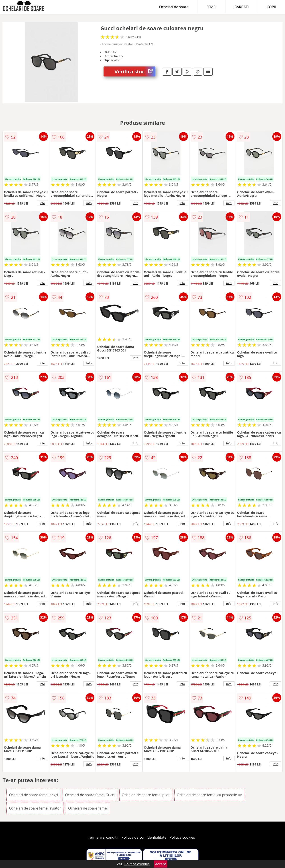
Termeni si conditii (103, 837)
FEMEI (211, 7)
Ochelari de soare (174, 7)
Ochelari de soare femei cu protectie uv (209, 795)
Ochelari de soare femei (88, 808)
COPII (271, 7)
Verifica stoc (135, 71)
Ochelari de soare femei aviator (35, 808)
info (42, 203)
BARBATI (242, 7)
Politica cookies (182, 837)
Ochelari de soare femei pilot (146, 795)
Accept (161, 864)
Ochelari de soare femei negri (33, 795)
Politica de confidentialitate (144, 837)
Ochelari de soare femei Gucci (90, 795)
